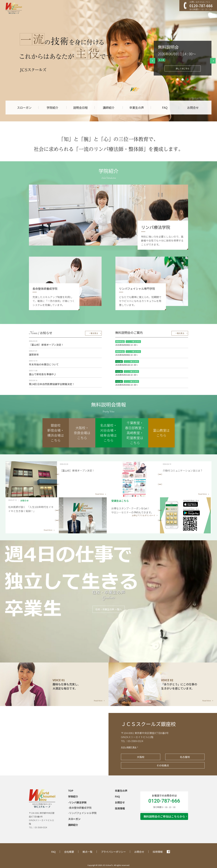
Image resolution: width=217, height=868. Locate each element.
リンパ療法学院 (78, 802)
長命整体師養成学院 (80, 808)
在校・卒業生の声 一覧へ (109, 609)
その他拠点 (163, 765)
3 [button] (188, 80)
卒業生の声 (137, 108)
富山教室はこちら (161, 433)
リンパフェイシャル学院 (83, 813)
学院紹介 (52, 108)
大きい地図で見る (129, 747)
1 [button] (178, 80)
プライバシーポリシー (113, 852)
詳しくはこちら (183, 68)
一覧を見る (93, 333)
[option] (183, 58)
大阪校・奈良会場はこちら (82, 433)
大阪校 (141, 757)
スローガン (24, 108)
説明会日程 (80, 108)
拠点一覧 (87, 852)
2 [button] (183, 80)
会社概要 (69, 852)
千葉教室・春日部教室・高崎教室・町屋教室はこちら (135, 433)
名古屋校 (185, 757)
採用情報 (120, 808)
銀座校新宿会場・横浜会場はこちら (56, 433)
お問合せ (193, 108)
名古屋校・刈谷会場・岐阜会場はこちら (108, 433)
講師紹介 (109, 108)
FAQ (165, 108)
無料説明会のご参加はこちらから (164, 816)
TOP (71, 791)
